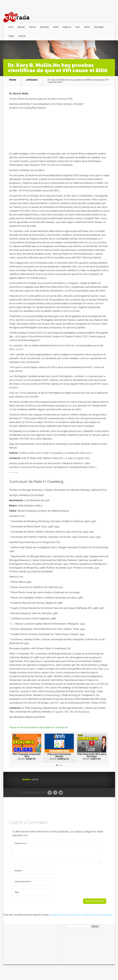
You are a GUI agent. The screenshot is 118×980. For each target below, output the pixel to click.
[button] (57, 765)
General (22, 36)
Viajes (11, 36)
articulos (32, 80)
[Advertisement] (59, 131)
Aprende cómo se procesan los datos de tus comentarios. (82, 918)
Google (50, 793)
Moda (56, 27)
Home (13, 80)
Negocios (67, 27)
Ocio (78, 27)
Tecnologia (99, 27)
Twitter (61, 793)
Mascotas (44, 27)
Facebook (55, 793)
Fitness (32, 27)
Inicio (11, 27)
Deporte (21, 27)
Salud (87, 27)
